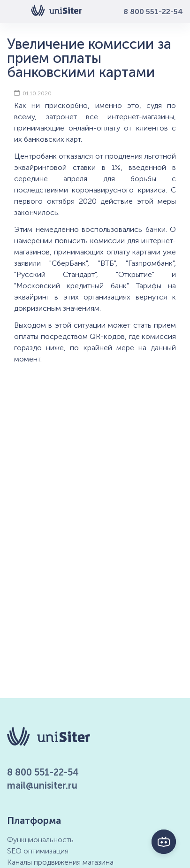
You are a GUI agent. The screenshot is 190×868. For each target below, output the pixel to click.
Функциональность (40, 840)
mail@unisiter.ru (42, 785)
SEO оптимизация (38, 851)
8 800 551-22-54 (153, 12)
